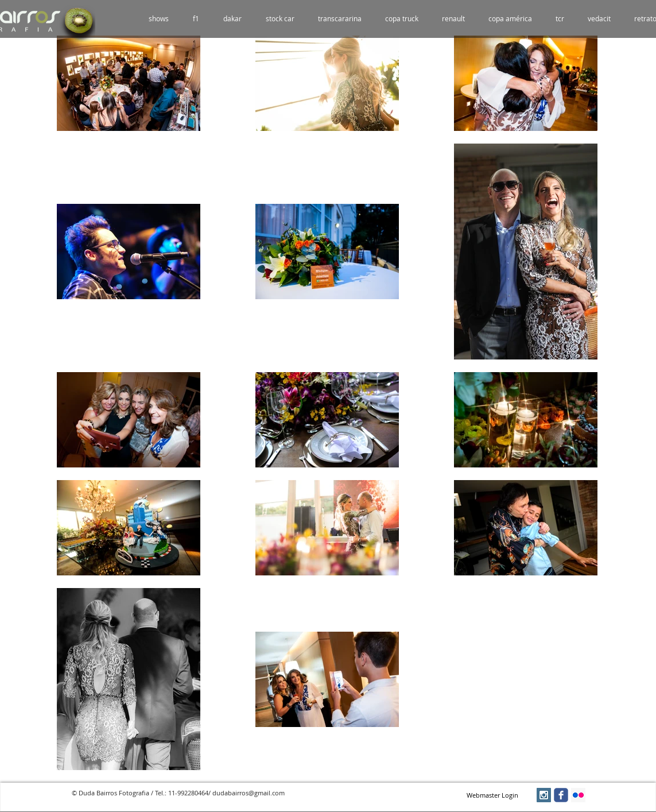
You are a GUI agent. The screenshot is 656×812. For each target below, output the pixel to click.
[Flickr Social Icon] (578, 795)
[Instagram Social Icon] (544, 795)
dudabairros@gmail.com (249, 793)
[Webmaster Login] (493, 795)
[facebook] (561, 795)
